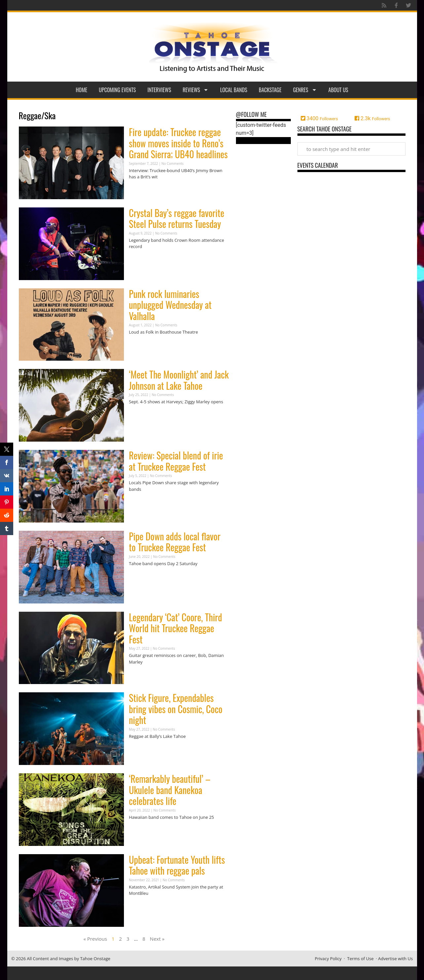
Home (81, 90)
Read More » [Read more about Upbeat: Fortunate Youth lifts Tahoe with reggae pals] (140, 906)
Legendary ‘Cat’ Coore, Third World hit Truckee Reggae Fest (175, 628)
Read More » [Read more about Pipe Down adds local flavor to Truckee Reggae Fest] (140, 576)
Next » (157, 939)
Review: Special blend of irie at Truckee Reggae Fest (176, 461)
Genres (305, 90)
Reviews (196, 90)
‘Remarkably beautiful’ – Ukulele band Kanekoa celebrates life (170, 790)
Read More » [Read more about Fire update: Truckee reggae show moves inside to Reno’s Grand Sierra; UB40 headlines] (140, 190)
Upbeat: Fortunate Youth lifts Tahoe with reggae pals (177, 865)
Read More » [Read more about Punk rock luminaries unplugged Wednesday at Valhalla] (140, 345)
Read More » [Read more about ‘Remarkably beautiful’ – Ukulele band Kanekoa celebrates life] (140, 830)
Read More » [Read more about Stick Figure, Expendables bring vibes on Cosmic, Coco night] (140, 749)
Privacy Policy (328, 959)
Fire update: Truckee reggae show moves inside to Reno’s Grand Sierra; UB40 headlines (178, 143)
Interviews (159, 90)
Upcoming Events (117, 90)
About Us (338, 90)
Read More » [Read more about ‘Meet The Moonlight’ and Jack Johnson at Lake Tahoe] (140, 415)
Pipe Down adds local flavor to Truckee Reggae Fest (175, 542)
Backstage (270, 90)
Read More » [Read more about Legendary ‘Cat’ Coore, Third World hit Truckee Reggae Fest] (140, 675)
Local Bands (234, 90)
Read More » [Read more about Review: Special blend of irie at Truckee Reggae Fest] (140, 502)
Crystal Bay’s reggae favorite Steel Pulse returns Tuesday (177, 218)
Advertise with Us (395, 959)
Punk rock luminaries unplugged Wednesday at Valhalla (170, 305)
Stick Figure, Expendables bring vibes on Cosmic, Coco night (176, 709)
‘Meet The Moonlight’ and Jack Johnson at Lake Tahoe (179, 380)
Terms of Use (361, 959)
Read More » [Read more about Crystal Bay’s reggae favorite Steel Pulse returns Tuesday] (140, 259)
